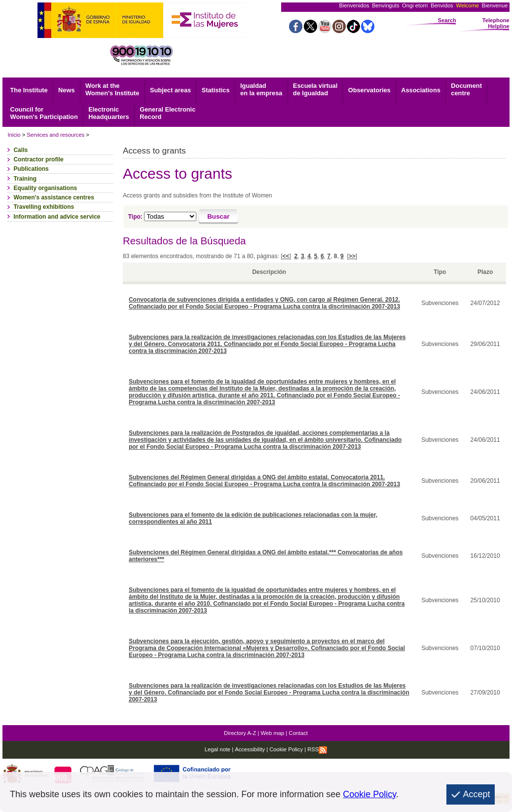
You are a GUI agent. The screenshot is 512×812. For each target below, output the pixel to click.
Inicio (14, 135)
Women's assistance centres (54, 197)
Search (447, 20)
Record (167, 113)
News (66, 90)
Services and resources (55, 135)
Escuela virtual (315, 89)
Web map (273, 733)
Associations (421, 90)
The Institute (29, 90)
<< (286, 256)
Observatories (369, 90)
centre (466, 89)
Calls (20, 150)
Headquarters (109, 113)
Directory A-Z (240, 733)
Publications (31, 169)
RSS (317, 749)
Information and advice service (57, 217)
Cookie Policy (285, 749)
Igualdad (261, 89)
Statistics (216, 90)
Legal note (218, 749)
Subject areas (170, 90)
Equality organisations (45, 188)
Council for (44, 113)
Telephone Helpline (496, 23)
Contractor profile (38, 159)
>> (352, 256)
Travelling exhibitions (44, 207)
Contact (298, 733)
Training (25, 179)
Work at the (112, 89)
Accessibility (250, 749)
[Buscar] (219, 217)
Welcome (468, 5)
